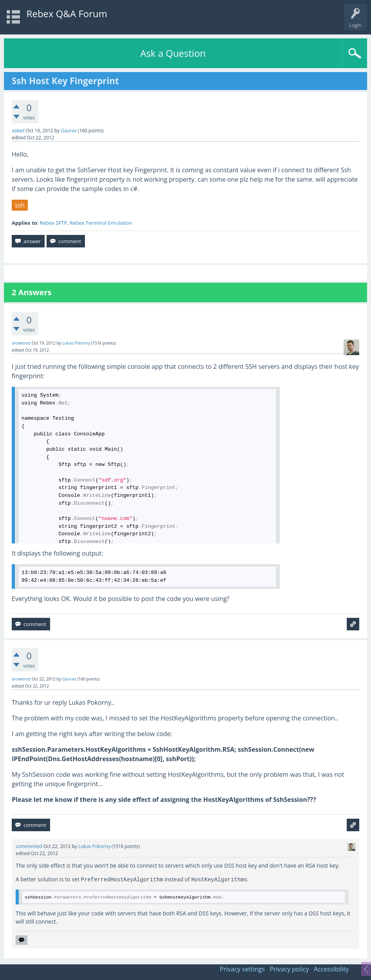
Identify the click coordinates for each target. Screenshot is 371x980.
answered (21, 343)
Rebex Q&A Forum (67, 14)
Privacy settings (242, 969)
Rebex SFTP (54, 223)
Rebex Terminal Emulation (101, 223)
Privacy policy (289, 969)
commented (29, 846)
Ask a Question (173, 53)
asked (18, 131)
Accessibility (331, 969)
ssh (20, 205)
